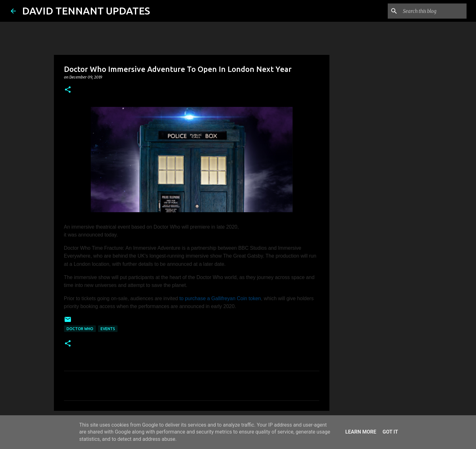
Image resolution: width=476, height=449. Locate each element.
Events (108, 329)
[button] (68, 90)
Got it (390, 432)
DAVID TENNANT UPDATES (86, 11)
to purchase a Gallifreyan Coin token (220, 298)
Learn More (361, 432)
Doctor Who (80, 329)
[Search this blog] (433, 11)
